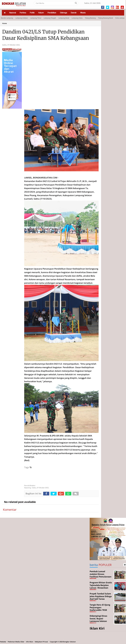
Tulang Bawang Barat (106, 18)
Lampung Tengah (50, 18)
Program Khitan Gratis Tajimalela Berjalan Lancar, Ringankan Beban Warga (101, 587)
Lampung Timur (36, 18)
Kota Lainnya (120, 18)
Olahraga (63, 13)
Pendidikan (52, 13)
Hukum (41, 13)
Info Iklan (30, 642)
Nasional (13, 13)
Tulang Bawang (90, 18)
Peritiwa (23, 13)
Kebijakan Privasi (41, 642)
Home (4, 23)
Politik (32, 13)
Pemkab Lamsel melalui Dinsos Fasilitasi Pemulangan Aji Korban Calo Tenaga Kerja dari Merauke (101, 577)
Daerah (74, 13)
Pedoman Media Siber (16, 642)
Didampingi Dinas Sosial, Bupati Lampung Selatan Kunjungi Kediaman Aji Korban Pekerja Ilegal (101, 621)
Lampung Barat (64, 18)
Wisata (83, 13)
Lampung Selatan (22, 18)
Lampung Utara (77, 18)
